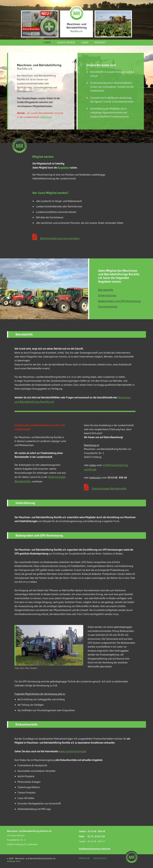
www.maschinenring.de (72, 751)
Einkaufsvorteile (108, 307)
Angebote (63, 167)
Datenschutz (100, 858)
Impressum (84, 858)
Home (47, 42)
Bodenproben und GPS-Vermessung (119, 301)
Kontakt (100, 42)
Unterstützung (107, 295)
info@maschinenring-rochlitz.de (94, 849)
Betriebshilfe (106, 290)
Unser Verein (66, 42)
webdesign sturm (14, 861)
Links (85, 42)
